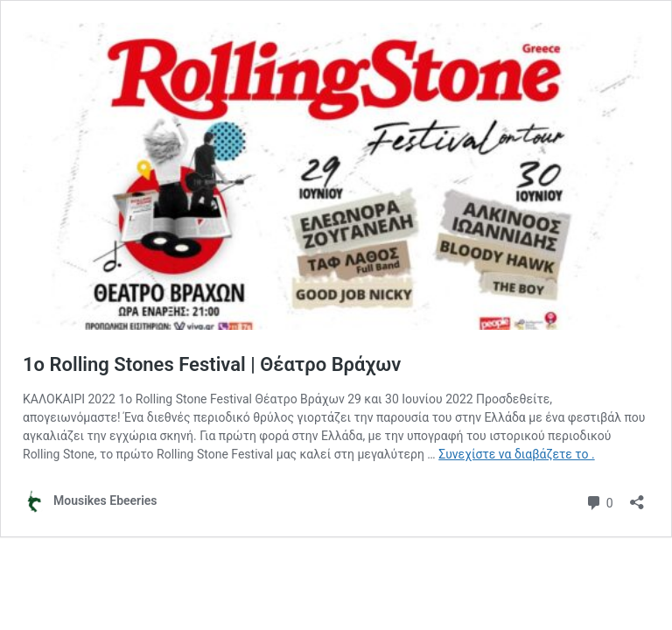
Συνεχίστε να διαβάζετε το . (516, 454)
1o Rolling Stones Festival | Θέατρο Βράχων (212, 364)
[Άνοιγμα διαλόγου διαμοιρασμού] (637, 497)
